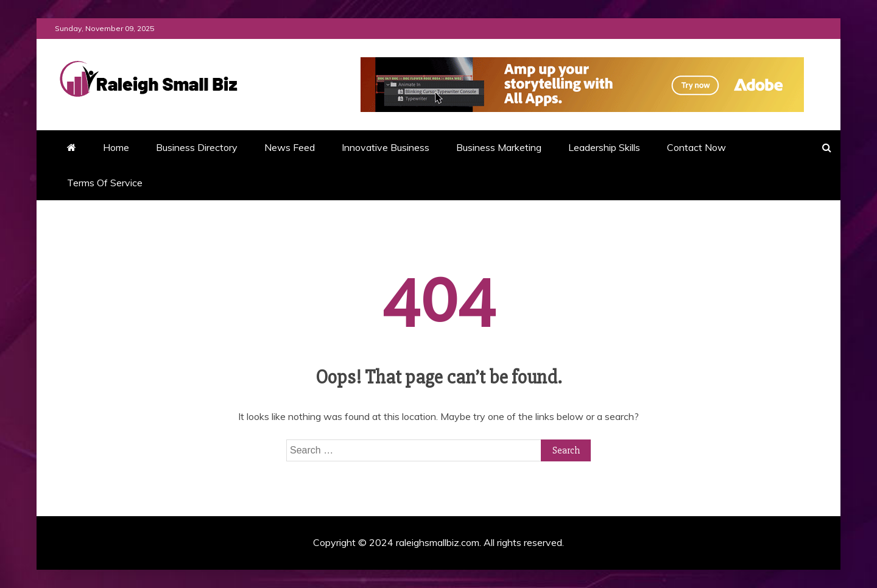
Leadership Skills (604, 147)
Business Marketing (499, 147)
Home (116, 147)
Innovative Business (386, 147)
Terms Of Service (105, 183)
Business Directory (197, 147)
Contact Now (696, 147)
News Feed (290, 147)
